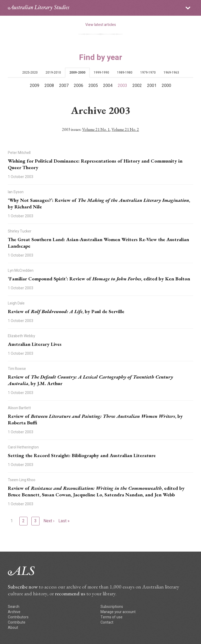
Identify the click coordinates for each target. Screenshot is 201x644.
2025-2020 (30, 73)
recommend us (70, 593)
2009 (35, 86)
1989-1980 (125, 73)
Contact (107, 622)
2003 (122, 86)
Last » (64, 521)
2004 (108, 86)
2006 (79, 86)
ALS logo (39, 8)
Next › (49, 521)
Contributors (18, 617)
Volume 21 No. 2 (125, 129)
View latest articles (101, 25)
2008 (49, 86)
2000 (166, 86)
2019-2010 (53, 73)
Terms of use (111, 617)
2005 (93, 86)
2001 (152, 86)
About (13, 628)
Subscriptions (112, 607)
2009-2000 (77, 73)
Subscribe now (23, 587)
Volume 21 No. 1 (96, 129)
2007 (64, 86)
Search (14, 607)
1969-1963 (171, 73)
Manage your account (118, 612)
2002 (137, 86)
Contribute (17, 622)
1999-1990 (101, 73)
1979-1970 (148, 73)
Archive (14, 612)
